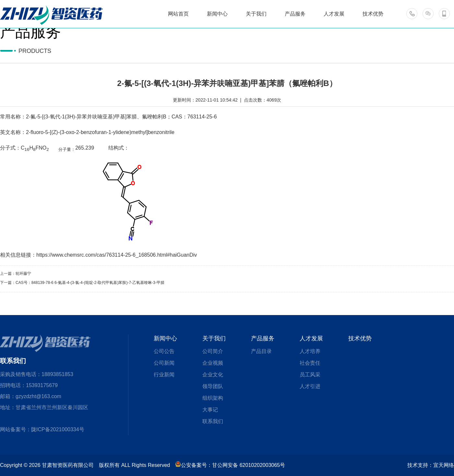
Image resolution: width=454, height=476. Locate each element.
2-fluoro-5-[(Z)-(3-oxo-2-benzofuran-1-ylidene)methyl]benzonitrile (100, 132)
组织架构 (213, 398)
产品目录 (261, 351)
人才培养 (310, 351)
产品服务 (263, 338)
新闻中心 (165, 338)
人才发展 (311, 338)
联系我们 (213, 421)
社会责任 (310, 363)
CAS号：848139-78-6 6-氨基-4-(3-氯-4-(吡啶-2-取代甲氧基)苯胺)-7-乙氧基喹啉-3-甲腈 (90, 283)
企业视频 (213, 363)
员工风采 (310, 375)
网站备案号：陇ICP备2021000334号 (42, 429)
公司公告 (164, 351)
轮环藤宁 (23, 274)
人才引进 (310, 386)
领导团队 (213, 386)
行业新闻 (164, 375)
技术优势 (360, 338)
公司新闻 (164, 363)
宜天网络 (444, 465)
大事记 (210, 410)
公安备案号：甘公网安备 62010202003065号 (230, 465)
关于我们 (214, 338)
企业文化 (213, 375)
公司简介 (213, 351)
